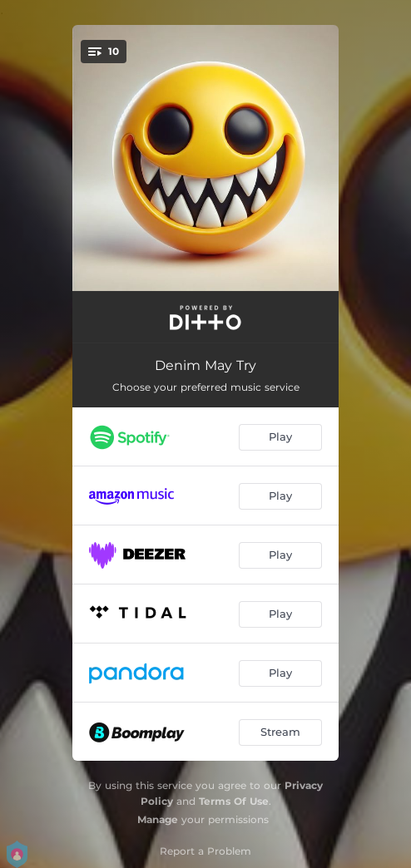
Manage (158, 819)
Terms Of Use (234, 801)
